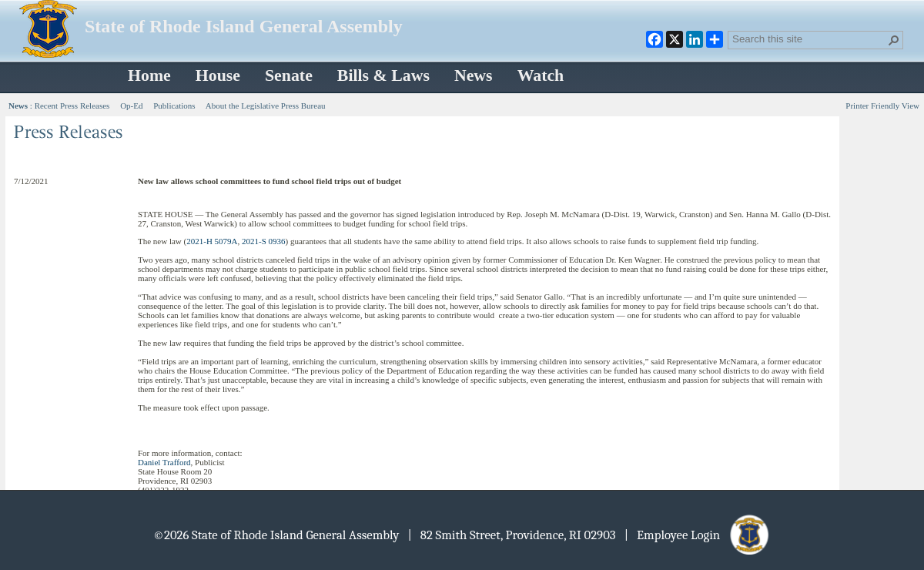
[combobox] (809, 39)
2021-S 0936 (264, 241)
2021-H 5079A (212, 241)
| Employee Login (698, 535)
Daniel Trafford (164, 462)
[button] (894, 40)
